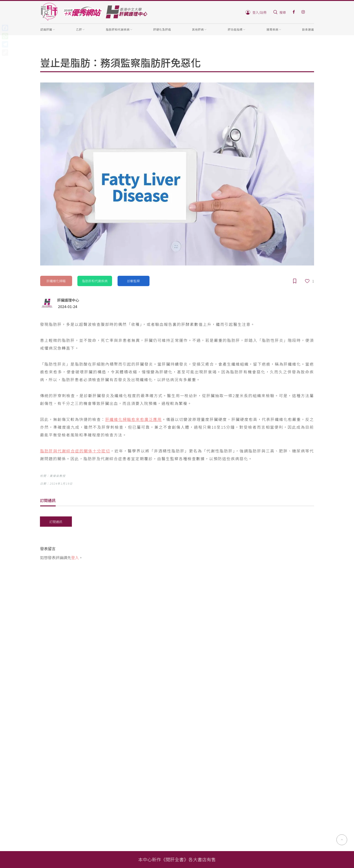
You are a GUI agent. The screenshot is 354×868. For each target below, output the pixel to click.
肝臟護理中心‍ (68, 301)
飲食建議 (308, 29)
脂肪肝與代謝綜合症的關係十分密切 (75, 451)
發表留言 (48, 549)
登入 (75, 558)
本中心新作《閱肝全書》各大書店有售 (177, 859)
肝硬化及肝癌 (162, 29)
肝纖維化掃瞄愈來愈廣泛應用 (134, 420)
